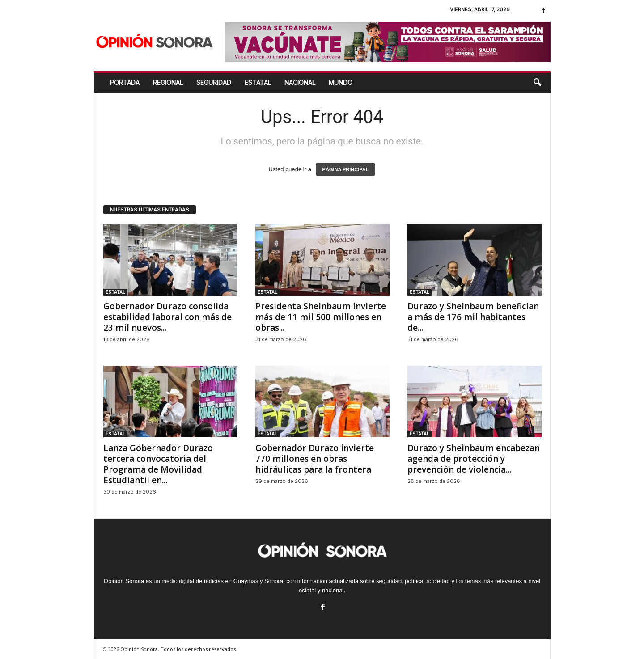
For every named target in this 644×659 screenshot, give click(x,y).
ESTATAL (258, 82)
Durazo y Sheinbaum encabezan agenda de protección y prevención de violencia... (474, 459)
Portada (125, 82)
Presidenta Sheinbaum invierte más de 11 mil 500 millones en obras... (321, 317)
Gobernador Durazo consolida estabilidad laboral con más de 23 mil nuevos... (167, 317)
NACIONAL (300, 82)
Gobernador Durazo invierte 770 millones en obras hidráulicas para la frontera (315, 459)
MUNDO (341, 82)
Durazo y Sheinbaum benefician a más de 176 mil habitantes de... (473, 317)
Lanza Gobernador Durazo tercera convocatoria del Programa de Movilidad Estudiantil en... (158, 464)
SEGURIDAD (214, 82)
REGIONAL (168, 82)
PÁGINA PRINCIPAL (346, 169)
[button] (537, 83)
